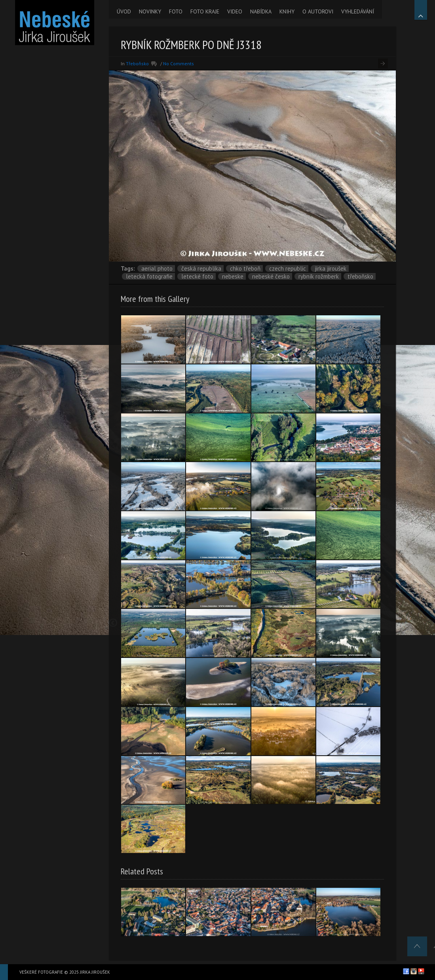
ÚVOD (124, 11)
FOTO (176, 11)
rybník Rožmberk (319, 276)
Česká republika (201, 268)
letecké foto (197, 276)
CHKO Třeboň (245, 268)
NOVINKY (150, 11)
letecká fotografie (149, 276)
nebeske (233, 276)
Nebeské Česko (271, 276)
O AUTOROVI (318, 11)
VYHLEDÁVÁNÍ (358, 11)
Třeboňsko (137, 64)
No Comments (179, 64)
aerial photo (157, 268)
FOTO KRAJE (205, 11)
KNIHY (287, 11)
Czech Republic (288, 268)
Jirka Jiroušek (331, 268)
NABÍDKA (261, 11)
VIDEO (235, 11)
